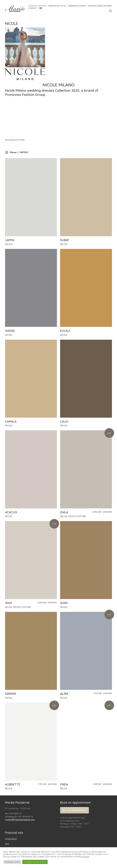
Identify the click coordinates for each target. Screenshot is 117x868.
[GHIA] (31, 560)
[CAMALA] (31, 379)
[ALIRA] (86, 651)
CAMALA (11, 422)
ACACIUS (11, 512)
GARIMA (11, 694)
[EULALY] (86, 288)
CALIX (64, 422)
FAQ (7, 844)
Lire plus (85, 857)
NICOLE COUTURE (77, 516)
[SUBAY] (86, 197)
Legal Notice (11, 839)
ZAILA (64, 512)
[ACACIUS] (31, 469)
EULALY (65, 331)
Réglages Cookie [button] (12, 862)
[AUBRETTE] (31, 742)
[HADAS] (31, 288)
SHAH (64, 603)
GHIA (8, 603)
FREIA (64, 784)
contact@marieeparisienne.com (20, 820)
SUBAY (65, 240)
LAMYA (10, 240)
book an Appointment (74, 810)
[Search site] (110, 11)
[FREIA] (86, 742)
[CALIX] (86, 379)
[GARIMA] (31, 651)
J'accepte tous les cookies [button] (35, 862)
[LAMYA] (31, 197)
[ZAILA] (86, 469)
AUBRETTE (13, 784)
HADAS (10, 331)
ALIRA (64, 694)
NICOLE (9, 244)
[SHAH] (86, 560)
